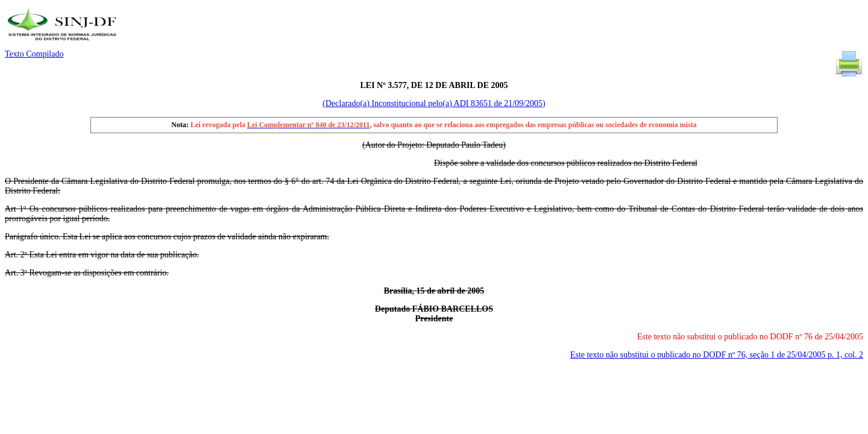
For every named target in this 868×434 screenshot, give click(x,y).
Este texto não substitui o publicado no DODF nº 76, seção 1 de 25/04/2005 (717, 355)
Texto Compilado (34, 54)
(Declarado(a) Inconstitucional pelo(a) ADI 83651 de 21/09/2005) (434, 103)
